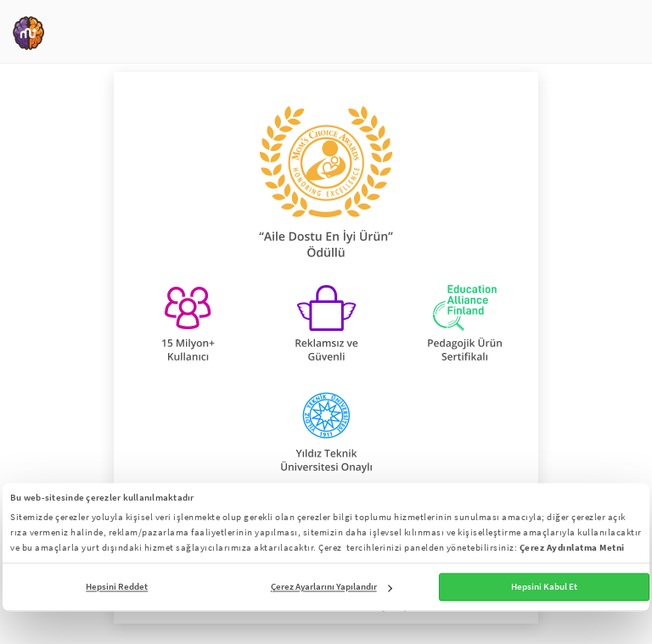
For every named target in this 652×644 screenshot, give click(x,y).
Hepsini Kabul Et (544, 587)
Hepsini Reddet (117, 587)
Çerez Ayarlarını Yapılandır (332, 587)
